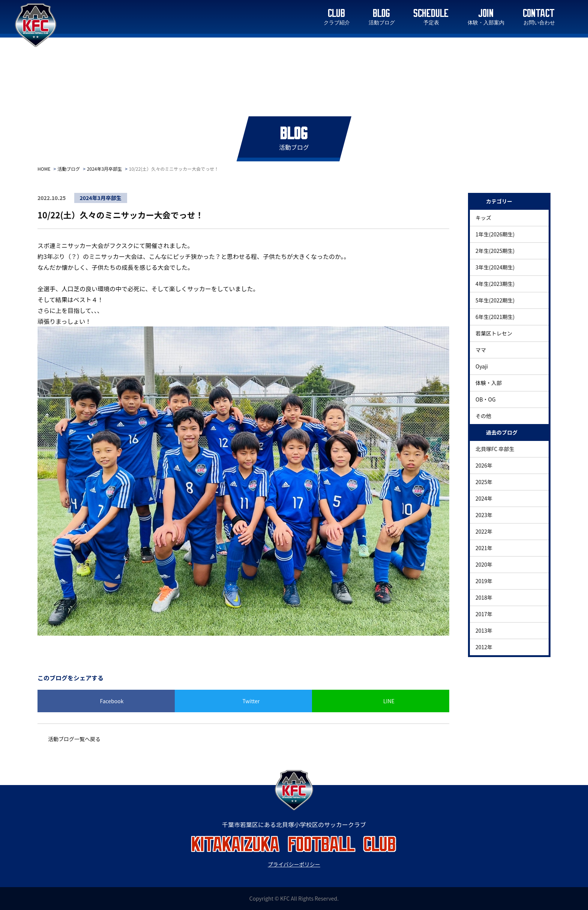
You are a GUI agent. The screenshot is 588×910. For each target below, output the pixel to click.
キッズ (483, 218)
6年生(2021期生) (495, 317)
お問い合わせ (539, 23)
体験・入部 (489, 383)
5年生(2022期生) (495, 300)
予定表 (431, 23)
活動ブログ (382, 23)
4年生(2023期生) (495, 284)
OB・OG (486, 399)
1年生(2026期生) (495, 234)
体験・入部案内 (486, 23)
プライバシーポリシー (294, 864)
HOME (44, 169)
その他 (483, 416)
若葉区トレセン (494, 333)
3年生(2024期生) (495, 267)
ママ (481, 350)
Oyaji (482, 366)
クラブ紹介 (337, 23)
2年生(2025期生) (495, 251)
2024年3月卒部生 (104, 169)
